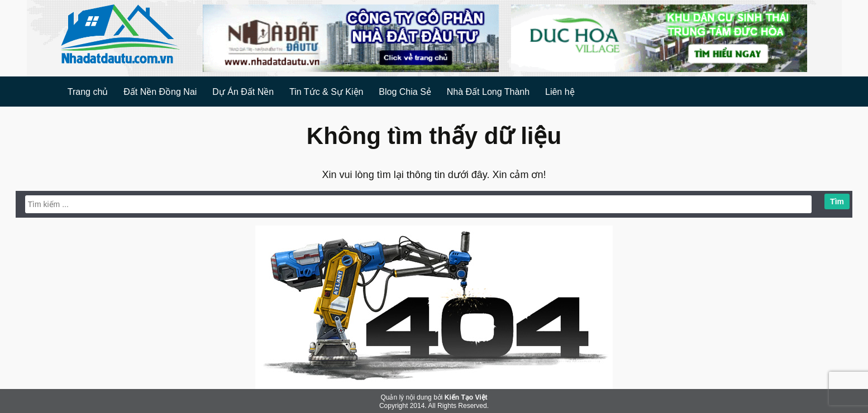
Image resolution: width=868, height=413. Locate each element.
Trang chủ (88, 92)
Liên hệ (560, 92)
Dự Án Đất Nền (243, 92)
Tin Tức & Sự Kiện (326, 92)
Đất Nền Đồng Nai (160, 92)
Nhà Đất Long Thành (488, 92)
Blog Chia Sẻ (405, 92)
